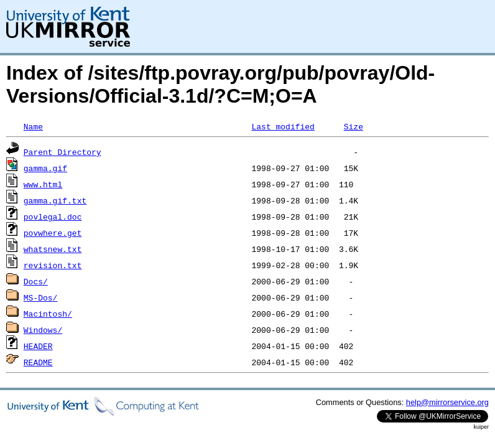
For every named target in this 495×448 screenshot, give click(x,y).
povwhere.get (53, 233)
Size (354, 126)
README (38, 362)
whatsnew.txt (53, 249)
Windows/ (43, 330)
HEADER (38, 346)
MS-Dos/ (41, 297)
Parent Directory (62, 152)
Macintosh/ (48, 314)
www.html (43, 184)
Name (33, 126)
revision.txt (53, 265)
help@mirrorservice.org (447, 402)
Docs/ (36, 281)
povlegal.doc (53, 217)
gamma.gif (45, 168)
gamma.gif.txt (55, 200)
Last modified (283, 126)
